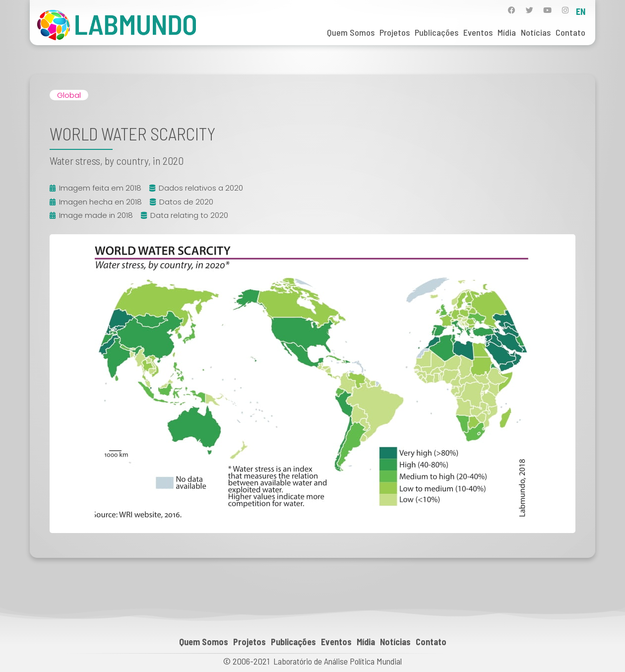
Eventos (478, 32)
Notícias (536, 32)
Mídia (507, 32)
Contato (570, 32)
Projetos (395, 32)
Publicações (437, 32)
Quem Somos (351, 32)
